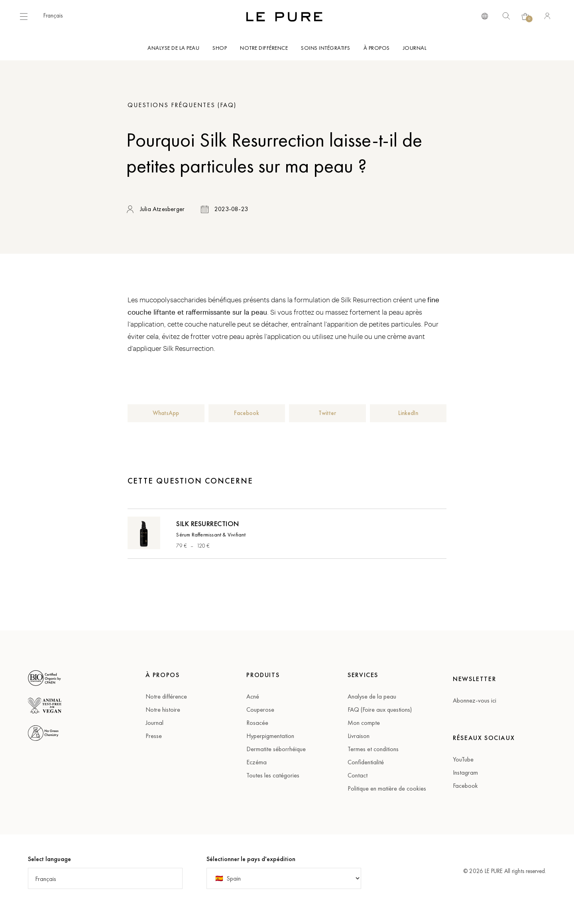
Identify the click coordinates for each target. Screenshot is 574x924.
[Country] (284, 878)
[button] (57, 16)
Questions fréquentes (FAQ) (182, 105)
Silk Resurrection (208, 524)
